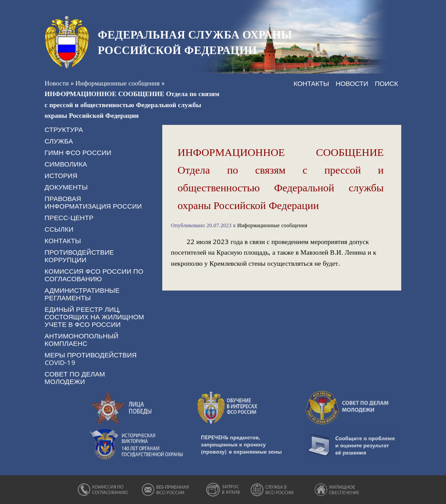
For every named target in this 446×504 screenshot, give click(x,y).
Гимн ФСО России (78, 152)
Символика (66, 164)
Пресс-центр (69, 217)
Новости (57, 83)
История (61, 175)
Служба (59, 141)
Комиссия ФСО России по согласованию (94, 275)
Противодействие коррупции (79, 256)
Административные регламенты (82, 294)
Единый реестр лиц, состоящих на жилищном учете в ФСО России (94, 317)
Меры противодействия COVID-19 (91, 359)
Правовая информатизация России (93, 202)
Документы (66, 187)
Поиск (387, 83)
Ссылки (59, 229)
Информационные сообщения (117, 83)
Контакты (311, 83)
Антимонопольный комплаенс (82, 339)
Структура (64, 129)
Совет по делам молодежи (75, 378)
